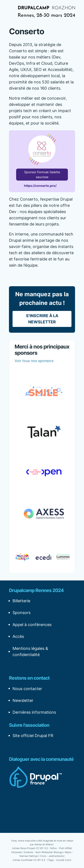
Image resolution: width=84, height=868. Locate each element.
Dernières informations (34, 712)
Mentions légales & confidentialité (30, 652)
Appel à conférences (32, 625)
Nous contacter (27, 689)
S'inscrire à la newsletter (42, 319)
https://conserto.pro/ (40, 186)
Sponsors (22, 613)
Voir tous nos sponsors (34, 361)
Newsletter (23, 700)
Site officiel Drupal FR (33, 736)
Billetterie (21, 601)
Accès (18, 636)
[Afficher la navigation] (12, 12)
